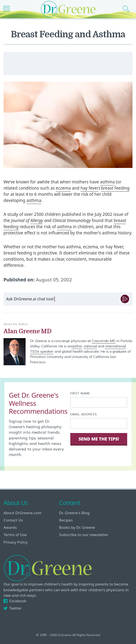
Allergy (37, 220)
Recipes (66, 520)
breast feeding (115, 188)
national (90, 346)
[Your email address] (99, 423)
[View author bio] (68, 331)
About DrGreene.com (22, 513)
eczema (63, 188)
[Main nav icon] (8, 9)
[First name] (99, 402)
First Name (80, 393)
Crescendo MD (104, 341)
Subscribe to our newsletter (84, 535)
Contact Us (13, 520)
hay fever (89, 188)
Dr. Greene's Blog (74, 513)
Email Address (84, 414)
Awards (10, 527)
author (77, 346)
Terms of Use (15, 535)
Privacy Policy (16, 542)
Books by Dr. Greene (77, 527)
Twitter (13, 608)
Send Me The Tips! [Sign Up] (99, 439)
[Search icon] (128, 9)
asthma (107, 182)
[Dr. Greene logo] (68, 9)
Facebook (15, 601)
